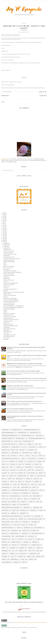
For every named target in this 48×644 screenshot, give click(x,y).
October (5, 246)
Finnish (4, 476)
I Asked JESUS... (7, 330)
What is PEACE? (7, 338)
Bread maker (15, 453)
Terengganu (5, 551)
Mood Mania (36, 507)
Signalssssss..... (7, 323)
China (23, 459)
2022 (4, 219)
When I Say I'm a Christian (9, 285)
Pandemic (21, 519)
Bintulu (41, 447)
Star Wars (38, 539)
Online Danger (7, 269)
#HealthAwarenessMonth (8, 433)
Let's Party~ (26, 496)
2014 (4, 231)
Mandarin (14, 502)
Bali (24, 447)
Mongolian (27, 507)
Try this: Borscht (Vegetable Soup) (11, 283)
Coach (3, 461)
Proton (15, 525)
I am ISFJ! (5, 312)
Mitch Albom (23, 505)
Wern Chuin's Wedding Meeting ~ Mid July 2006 (13, 307)
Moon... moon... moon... (8, 268)
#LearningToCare (22, 433)
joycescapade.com (5, 159)
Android (21, 444)
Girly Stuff (36, 479)
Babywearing (5, 447)
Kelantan (15, 493)
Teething (30, 548)
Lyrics (11, 499)
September (6, 248)
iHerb (24, 562)
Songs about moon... (8, 250)
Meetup (31, 502)
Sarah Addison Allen (37, 533)
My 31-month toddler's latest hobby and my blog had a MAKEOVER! (27, 378)
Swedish (4, 548)
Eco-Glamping (28, 467)
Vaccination (22, 554)
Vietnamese (4, 556)
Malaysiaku (34, 499)
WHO (13, 556)
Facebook (4, 473)
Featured (20, 473)
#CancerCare (5, 430)
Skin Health (5, 539)
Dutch (11, 467)
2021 (4, 221)
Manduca (23, 502)
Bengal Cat (6, 291)
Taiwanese (21, 548)
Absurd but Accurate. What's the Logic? (12, 259)
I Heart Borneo (25, 487)
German (28, 479)
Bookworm (31, 450)
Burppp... (4, 456)
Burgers (35, 453)
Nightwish (4, 513)
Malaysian (4, 502)
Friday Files (40, 476)
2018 (4, 225)
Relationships (14, 531)
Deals (20, 464)
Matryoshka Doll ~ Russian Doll (10, 298)
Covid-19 (4, 464)
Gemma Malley (19, 479)
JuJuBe (41, 490)
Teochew (38, 548)
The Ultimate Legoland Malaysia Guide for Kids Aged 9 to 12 (24, 401)
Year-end (31, 559)
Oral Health (28, 516)
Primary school (6, 525)
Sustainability (24, 545)
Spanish (30, 539)
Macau (26, 499)
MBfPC (19, 499)
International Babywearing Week (19, 490)
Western (4, 559)
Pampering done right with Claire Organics (20, 386)
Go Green (4, 482)
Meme (38, 502)
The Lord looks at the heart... (9, 303)
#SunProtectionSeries (7, 438)
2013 (4, 233)
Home (32, 484)
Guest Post (28, 482)
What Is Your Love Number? (9, 314)
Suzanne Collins (35, 545)
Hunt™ (40, 484)
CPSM (27, 456)
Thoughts (21, 551)
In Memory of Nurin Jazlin (9, 280)
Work (23, 559)
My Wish (5, 310)
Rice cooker (33, 531)
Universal (12, 554)
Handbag (37, 482)
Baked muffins (15, 447)
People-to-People (6, 522)
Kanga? (5, 265)
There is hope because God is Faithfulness (12, 272)
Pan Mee (4, 519)
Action (16, 441)
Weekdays (29, 556)
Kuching (4, 496)
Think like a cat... (7, 286)
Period (17, 522)
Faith (12, 473)
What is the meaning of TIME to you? (11, 301)
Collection (30, 461)
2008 (4, 240)
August (5, 339)
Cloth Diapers (31, 459)
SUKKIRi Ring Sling (14, 533)
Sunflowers (5, 545)
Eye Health (38, 470)
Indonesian (5, 490)
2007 (4, 242)
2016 (4, 228)
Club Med (41, 459)
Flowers (11, 476)
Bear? (5, 263)
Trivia (24, 23)
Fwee (3, 479)
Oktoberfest (23, 513)
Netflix (41, 510)
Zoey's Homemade (6, 562)
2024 (4, 216)
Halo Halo (6, 297)
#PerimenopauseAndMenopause (9, 435)
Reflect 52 (4, 531)
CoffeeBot (21, 461)
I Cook (15, 487)
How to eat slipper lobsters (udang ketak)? (20, 409)
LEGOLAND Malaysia (14, 496)
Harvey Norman (6, 484)
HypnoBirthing (6, 487)
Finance (41, 473)
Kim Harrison (25, 493)
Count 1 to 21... (7, 333)
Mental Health (5, 505)
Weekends (38, 556)
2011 (4, 236)
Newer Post (5, 96)
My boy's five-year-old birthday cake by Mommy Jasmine (23, 371)
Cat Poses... (6, 288)
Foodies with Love (22, 476)
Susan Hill (14, 545)
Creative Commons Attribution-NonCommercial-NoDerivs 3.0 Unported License (30, 622)
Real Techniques (38, 528)
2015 (4, 230)
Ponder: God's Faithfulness (9, 309)
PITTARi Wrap (37, 516)
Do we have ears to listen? (9, 257)
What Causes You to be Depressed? (11, 320)
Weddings (20, 556)
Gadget (10, 479)
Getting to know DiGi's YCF (9, 260)
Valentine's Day (33, 554)
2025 (4, 214)
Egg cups (4, 470)
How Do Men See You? (8, 321)
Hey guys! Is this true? (8, 324)
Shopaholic (31, 536)
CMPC (21, 456)
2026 (4, 213)
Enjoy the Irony (7, 256)
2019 (4, 224)
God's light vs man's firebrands (10, 271)
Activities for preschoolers (9, 444)
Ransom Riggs (27, 528)
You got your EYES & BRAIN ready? (11, 326)
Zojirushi (16, 562)
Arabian (29, 444)
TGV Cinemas (12, 548)
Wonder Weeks (14, 559)
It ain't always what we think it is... (10, 289)
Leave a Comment (7, 92)
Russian (4, 533)
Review (24, 531)
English (21, 470)
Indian (34, 487)
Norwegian (13, 513)
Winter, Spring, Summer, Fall (9, 329)
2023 (4, 218)
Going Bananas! (7, 327)
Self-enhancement (6, 536)
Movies (14, 510)
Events (29, 470)
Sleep (13, 539)
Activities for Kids (27, 441)
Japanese (33, 490)
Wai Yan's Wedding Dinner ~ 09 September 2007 (14, 306)
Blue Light (22, 450)
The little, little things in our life (10, 254)
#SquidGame (39, 435)
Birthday (4, 450)
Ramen (18, 528)
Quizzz (23, 525)
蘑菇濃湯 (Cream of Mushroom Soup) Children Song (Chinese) (24, 364)
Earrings (19, 467)
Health (15, 484)
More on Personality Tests (9, 266)
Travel (30, 551)
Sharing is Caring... (7, 294)
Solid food (21, 539)
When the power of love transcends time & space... (14, 292)
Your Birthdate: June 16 (8, 318)
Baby (36, 444)
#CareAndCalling (16, 430)
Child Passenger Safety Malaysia (10, 459)
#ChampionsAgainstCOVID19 (31, 430)
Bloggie (12, 450)
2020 (4, 222)
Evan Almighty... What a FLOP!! (10, 335)
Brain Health (5, 453)
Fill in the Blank (31, 473)
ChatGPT (41, 456)
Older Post (43, 96)
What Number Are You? (8, 315)
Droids (4, 467)
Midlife (14, 505)
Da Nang (12, 464)
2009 (4, 239)
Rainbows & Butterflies (8, 528)
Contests (39, 461)
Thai (13, 551)
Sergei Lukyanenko (20, 536)
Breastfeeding (26, 453)
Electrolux (13, 470)
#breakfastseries (6, 441)
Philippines (25, 522)
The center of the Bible (8, 253)
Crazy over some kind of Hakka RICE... (11, 300)
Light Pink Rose (7, 278)
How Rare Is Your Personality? (10, 317)
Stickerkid (26, 542)
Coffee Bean (12, 461)
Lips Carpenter (36, 496)
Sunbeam (34, 542)
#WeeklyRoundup (20, 438)
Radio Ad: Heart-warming (9, 274)
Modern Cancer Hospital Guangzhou (11, 507)
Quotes (31, 525)
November (6, 245)
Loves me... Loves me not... (9, 251)
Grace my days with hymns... (9, 275)
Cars (33, 456)
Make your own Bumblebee (9, 262)
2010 (4, 237)
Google (12, 482)
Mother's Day (5, 510)
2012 (4, 234)
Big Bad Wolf (32, 447)
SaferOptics (25, 533)
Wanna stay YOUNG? (8, 332)
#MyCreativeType (34, 433)
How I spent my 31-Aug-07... (9, 336)
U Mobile (4, 554)
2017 (4, 227)
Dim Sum (37, 464)
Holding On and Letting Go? (9, 304)
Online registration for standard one (11, 516)
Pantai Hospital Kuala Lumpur (35, 519)
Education (38, 467)
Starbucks (4, 542)
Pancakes (12, 519)
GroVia (20, 482)
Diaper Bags (28, 464)
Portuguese (34, 522)
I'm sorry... (6, 282)
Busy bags (13, 456)
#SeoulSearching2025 (26, 435)
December (6, 243)
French (32, 476)
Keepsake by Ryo (6, 493)
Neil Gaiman (33, 510)
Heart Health (24, 484)
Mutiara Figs (23, 510)
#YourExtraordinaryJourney (35, 438)
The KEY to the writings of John (10, 295)
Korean (34, 493)
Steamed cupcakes (16, 542)
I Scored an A (6, 277)
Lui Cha (4, 499)
